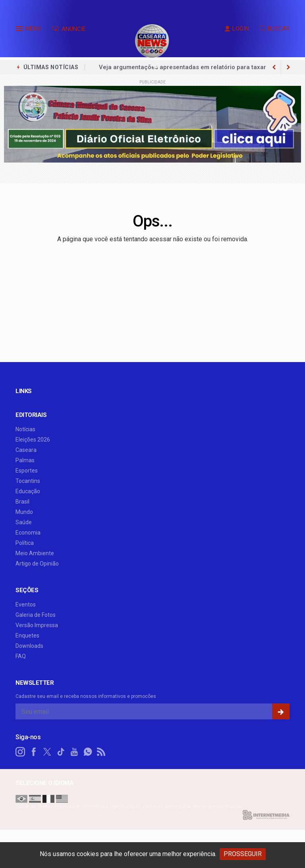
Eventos (26, 604)
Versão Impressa (37, 625)
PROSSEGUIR (243, 854)
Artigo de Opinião (37, 564)
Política (25, 543)
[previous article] (288, 67)
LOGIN (237, 29)
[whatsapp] (88, 752)
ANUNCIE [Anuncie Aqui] (69, 29)
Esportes (27, 471)
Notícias (25, 429)
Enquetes (27, 635)
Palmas (25, 460)
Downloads (29, 646)
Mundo (24, 512)
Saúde (24, 522)
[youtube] (74, 752)
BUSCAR (274, 29)
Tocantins (28, 481)
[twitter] (47, 752)
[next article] (274, 67)
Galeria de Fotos (36, 615)
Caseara (26, 450)
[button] (20, 30)
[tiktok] (61, 752)
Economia (28, 533)
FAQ (21, 656)
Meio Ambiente (35, 553)
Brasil (22, 502)
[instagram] (20, 752)
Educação (28, 491)
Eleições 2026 (33, 440)
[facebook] (34, 752)
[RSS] (101, 752)
